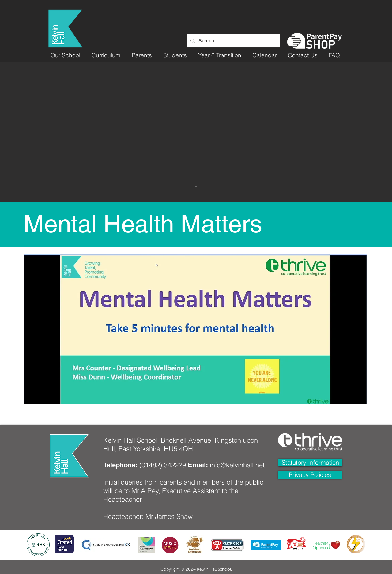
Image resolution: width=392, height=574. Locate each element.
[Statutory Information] (310, 463)
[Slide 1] (196, 187)
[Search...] (233, 41)
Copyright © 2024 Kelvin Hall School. (196, 569)
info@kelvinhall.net (237, 465)
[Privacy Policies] (310, 475)
